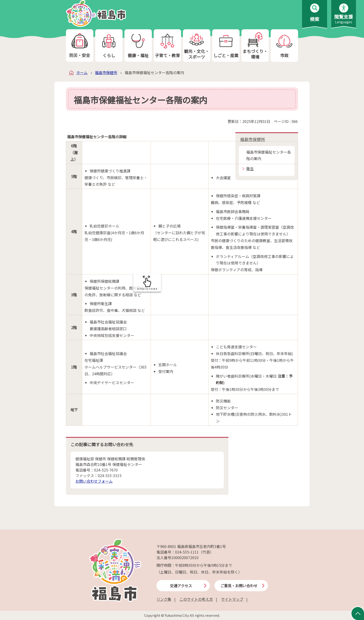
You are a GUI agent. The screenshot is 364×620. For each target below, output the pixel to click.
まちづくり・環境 (255, 46)
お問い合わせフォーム (94, 481)
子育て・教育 (167, 46)
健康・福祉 (138, 46)
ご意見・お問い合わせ (239, 586)
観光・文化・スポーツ (197, 46)
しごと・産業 (226, 46)
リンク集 (164, 599)
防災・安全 (80, 46)
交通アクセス (181, 586)
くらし (109, 46)
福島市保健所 (106, 73)
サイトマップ (232, 599)
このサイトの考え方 (196, 599)
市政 (284, 46)
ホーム (82, 73)
